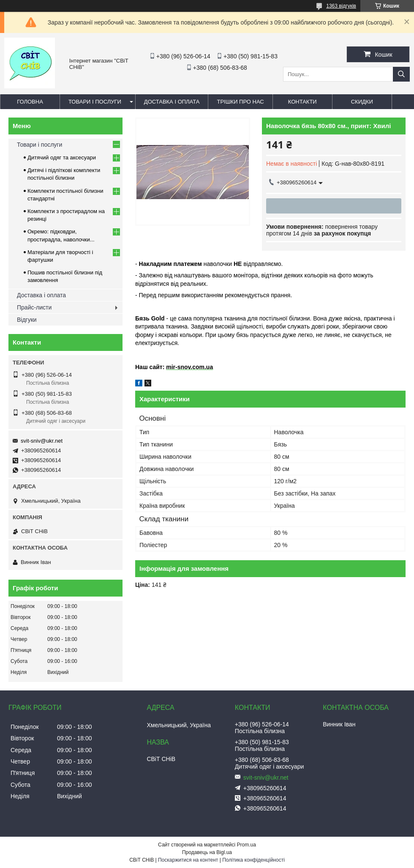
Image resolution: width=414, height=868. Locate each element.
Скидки (362, 102)
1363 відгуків (341, 6)
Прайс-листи (34, 307)
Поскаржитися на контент (188, 860)
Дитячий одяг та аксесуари (62, 157)
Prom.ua (246, 845)
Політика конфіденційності (253, 860)
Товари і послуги (95, 102)
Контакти (302, 102)
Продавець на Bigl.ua (207, 852)
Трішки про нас (240, 102)
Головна (30, 102)
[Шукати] (401, 74)
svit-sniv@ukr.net (42, 441)
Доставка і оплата (172, 102)
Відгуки (27, 320)
